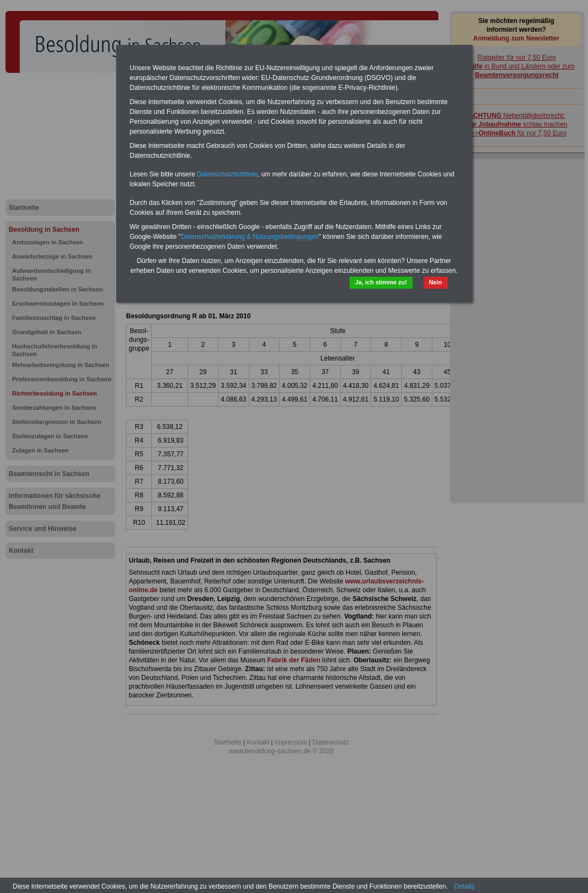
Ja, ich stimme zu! (381, 282)
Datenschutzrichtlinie (227, 174)
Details (464, 886)
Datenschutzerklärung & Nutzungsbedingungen (250, 237)
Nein (436, 282)
